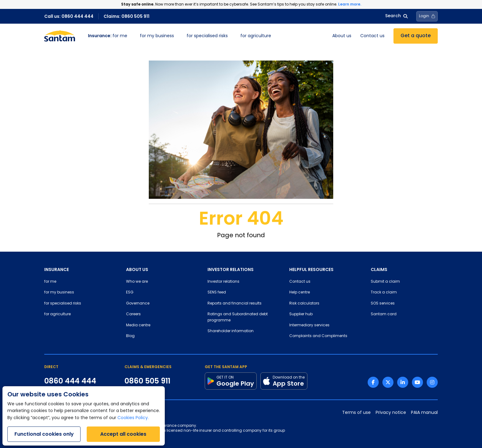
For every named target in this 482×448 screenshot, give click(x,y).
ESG (130, 293)
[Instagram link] (432, 382)
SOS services (383, 304)
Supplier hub (301, 314)
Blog (130, 336)
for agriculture (256, 36)
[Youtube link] (417, 382)
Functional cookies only (44, 434)
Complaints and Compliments (318, 336)
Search (396, 16)
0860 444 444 (70, 381)
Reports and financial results (235, 304)
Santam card (384, 314)
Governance (138, 304)
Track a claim (384, 293)
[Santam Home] (60, 36)
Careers (133, 314)
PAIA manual (424, 413)
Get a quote (416, 36)
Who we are (137, 282)
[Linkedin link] (403, 382)
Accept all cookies (123, 434)
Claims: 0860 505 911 (126, 16)
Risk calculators (304, 304)
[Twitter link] (388, 382)
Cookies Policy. (133, 418)
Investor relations (223, 282)
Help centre (300, 293)
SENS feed (217, 293)
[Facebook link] (373, 382)
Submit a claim (385, 282)
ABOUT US (137, 269)
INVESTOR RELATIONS (231, 269)
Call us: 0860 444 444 (69, 16)
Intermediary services (309, 325)
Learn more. (350, 4)
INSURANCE (57, 269)
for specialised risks (207, 36)
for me (108, 36)
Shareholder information (231, 331)
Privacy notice (391, 413)
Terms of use (356, 413)
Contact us (372, 36)
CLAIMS (379, 269)
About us (342, 36)
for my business (157, 36)
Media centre (138, 325)
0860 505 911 (147, 381)
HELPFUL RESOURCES (311, 269)
